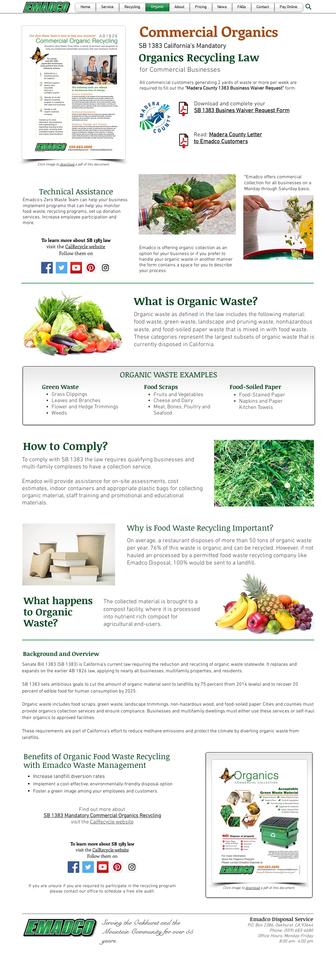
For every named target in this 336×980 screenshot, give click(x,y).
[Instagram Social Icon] (105, 268)
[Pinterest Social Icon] (91, 268)
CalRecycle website (85, 246)
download (68, 165)
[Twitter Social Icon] (62, 268)
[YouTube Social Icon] (76, 268)
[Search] (309, 7)
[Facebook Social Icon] (47, 268)
